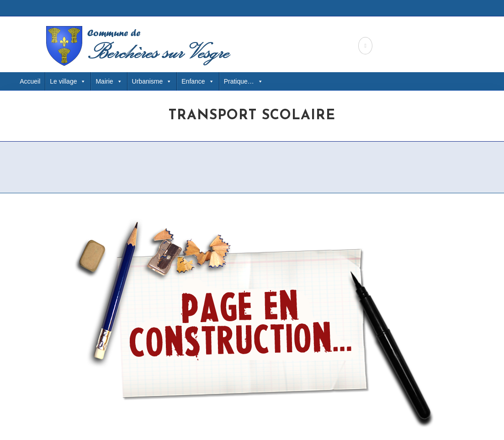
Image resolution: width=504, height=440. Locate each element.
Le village (68, 81)
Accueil (30, 81)
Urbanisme (152, 81)
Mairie (109, 81)
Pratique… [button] (244, 81)
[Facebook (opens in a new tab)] (365, 46)
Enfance (198, 81)
